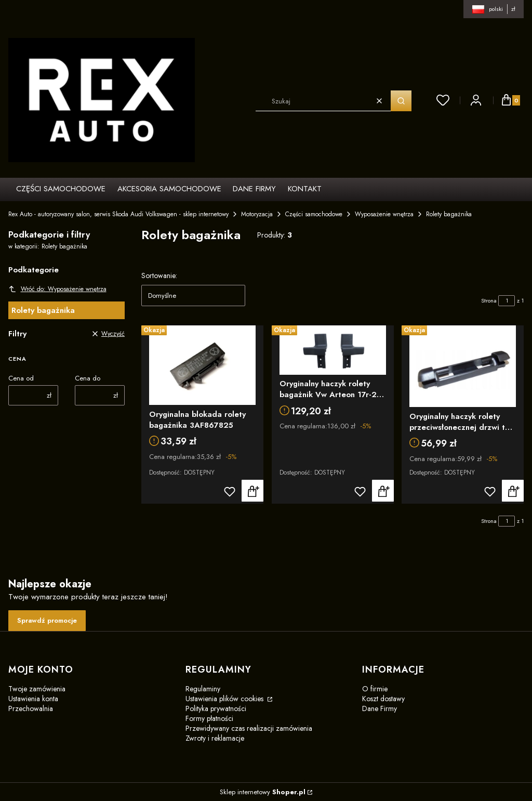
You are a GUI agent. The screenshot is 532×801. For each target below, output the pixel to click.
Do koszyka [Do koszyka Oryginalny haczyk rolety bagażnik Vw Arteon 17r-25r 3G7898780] (382, 491)
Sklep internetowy (263, 792)
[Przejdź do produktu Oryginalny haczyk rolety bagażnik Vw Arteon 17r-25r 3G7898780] (333, 350)
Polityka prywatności (216, 708)
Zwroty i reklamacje (215, 738)
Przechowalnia (31, 708)
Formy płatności (209, 718)
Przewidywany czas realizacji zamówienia (249, 728)
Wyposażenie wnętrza (384, 214)
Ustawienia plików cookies (225, 699)
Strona (489, 300)
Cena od (21, 378)
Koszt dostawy (383, 699)
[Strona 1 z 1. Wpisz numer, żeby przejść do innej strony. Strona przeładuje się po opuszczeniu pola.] (507, 301)
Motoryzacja (257, 214)
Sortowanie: (159, 275)
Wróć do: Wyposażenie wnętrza (57, 289)
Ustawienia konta (33, 699)
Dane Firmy (380, 708)
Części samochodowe (314, 214)
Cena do (88, 378)
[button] (401, 101)
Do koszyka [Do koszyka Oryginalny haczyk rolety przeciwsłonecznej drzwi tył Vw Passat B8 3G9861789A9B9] (513, 491)
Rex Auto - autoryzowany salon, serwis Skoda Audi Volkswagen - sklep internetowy (118, 214)
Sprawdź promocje (47, 620)
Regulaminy (203, 689)
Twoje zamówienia (37, 689)
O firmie (375, 689)
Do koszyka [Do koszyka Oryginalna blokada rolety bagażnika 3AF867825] (252, 491)
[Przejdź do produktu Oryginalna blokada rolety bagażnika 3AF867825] (202, 365)
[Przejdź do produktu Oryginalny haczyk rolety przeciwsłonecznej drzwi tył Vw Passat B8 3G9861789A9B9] (463, 366)
